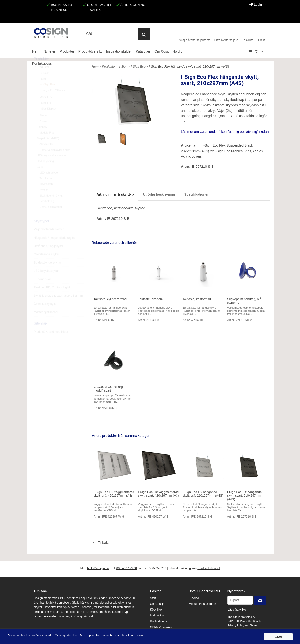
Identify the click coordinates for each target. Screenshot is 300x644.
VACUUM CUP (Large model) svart (109, 389)
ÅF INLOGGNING (131, 5)
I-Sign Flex (46, 108)
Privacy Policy (236, 625)
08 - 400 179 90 (127, 568)
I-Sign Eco (47, 95)
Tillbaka (101, 543)
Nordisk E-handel (208, 568)
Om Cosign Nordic (168, 51)
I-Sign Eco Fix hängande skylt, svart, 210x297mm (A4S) (244, 496)
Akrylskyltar (45, 155)
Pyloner (43, 201)
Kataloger (143, 51)
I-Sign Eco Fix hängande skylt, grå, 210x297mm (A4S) (203, 494)
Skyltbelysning (45, 172)
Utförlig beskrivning (159, 194)
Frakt (261, 40)
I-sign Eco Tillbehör (54, 101)
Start (153, 598)
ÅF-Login (255, 4)
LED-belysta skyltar (46, 282)
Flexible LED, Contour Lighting (54, 298)
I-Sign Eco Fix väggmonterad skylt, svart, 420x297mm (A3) (158, 494)
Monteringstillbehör (46, 323)
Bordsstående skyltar (47, 273)
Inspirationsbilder (119, 51)
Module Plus (46, 144)
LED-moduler (42, 290)
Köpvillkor (248, 40)
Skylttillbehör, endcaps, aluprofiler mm (58, 307)
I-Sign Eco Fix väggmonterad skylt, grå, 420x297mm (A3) (114, 494)
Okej (278, 637)
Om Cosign (157, 604)
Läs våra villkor (237, 610)
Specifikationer (196, 194)
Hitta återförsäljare (226, 40)
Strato (42, 126)
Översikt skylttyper (46, 315)
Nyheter (49, 51)
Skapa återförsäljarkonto (195, 40)
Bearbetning (45, 212)
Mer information (146, 636)
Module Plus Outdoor (202, 604)
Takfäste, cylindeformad (110, 299)
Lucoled (194, 598)
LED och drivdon (48, 183)
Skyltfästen (45, 195)
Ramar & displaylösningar (53, 161)
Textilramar (45, 189)
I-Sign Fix (45, 114)
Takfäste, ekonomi (151, 299)
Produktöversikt (90, 51)
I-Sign (42, 90)
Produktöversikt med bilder (51, 343)
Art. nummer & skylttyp (115, 194)
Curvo (42, 132)
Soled (40, 178)
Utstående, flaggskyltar (49, 257)
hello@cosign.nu (98, 568)
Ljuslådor (44, 84)
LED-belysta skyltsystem (51, 166)
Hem (36, 51)
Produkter (67, 51)
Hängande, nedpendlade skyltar (121, 208)
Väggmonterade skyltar (49, 240)
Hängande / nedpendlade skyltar (55, 249)
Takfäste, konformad (197, 299)
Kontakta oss (158, 621)
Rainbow (42, 138)
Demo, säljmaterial (49, 218)
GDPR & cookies (161, 627)
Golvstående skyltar (47, 265)
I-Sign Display (48, 120)
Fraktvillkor (157, 615)
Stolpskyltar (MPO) (48, 149)
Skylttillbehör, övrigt (50, 206)
